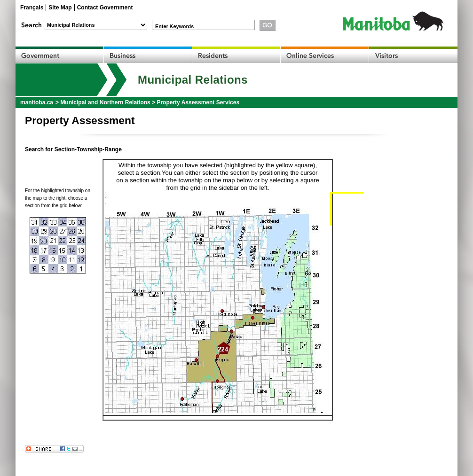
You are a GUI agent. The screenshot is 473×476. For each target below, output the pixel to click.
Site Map (60, 8)
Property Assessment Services (198, 102)
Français (32, 8)
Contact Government (105, 8)
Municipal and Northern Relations (105, 102)
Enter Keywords (174, 26)
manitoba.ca (37, 102)
